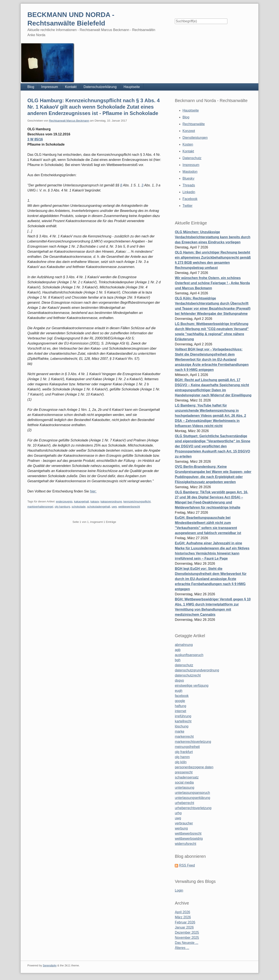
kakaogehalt (82, 501)
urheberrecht (184, 803)
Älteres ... (182, 948)
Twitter (188, 206)
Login (179, 890)
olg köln (181, 762)
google (180, 701)
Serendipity (50, 965)
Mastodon (190, 172)
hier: (93, 491)
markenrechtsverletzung (193, 742)
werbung (181, 828)
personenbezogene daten (194, 767)
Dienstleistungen (195, 138)
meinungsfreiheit (187, 747)
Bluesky (189, 178)
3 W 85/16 (35, 139)
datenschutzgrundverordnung (197, 670)
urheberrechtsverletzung (193, 808)
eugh (179, 691)
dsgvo (179, 680)
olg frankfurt (184, 752)
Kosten (188, 144)
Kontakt (71, 87)
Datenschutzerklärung (100, 87)
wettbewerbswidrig (189, 839)
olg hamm (182, 757)
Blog (31, 87)
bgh (178, 660)
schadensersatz (187, 777)
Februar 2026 (185, 922)
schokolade (79, 507)
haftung (180, 706)
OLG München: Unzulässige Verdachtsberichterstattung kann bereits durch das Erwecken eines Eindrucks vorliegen (213, 237)
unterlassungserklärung (192, 798)
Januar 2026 (184, 927)
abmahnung (184, 645)
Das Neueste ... (186, 943)
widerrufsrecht (185, 844)
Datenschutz (192, 158)
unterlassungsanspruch (192, 793)
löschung (182, 726)
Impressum (50, 87)
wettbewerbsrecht (129, 507)
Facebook (190, 199)
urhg (178, 813)
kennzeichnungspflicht (137, 501)
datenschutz (184, 665)
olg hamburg (62, 507)
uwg (114, 507)
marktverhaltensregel (40, 507)
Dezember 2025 (187, 932)
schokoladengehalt (99, 507)
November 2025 (187, 938)
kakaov (95, 501)
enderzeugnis (64, 501)
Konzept (189, 131)
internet (180, 711)
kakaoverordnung (111, 501)
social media (184, 782)
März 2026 (183, 917)
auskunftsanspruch (189, 655)
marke (179, 731)
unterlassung (185, 788)
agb (178, 650)
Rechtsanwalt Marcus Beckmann (69, 121)
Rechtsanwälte (194, 124)
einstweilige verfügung (192, 686)
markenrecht (184, 737)
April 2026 (182, 912)
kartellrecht (183, 721)
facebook (182, 696)
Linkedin (189, 192)
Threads (189, 185)
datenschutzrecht (188, 675)
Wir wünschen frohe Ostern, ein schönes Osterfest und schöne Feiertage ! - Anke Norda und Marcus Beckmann (212, 283)
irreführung (183, 716)
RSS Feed (187, 865)
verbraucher (184, 823)
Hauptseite (132, 87)
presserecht (184, 772)
